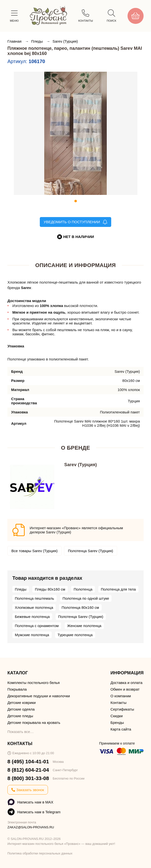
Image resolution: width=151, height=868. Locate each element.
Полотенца (83, 589)
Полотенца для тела (118, 589)
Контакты (119, 703)
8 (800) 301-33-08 (28, 778)
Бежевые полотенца (32, 617)
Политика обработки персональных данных (40, 853)
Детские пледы (20, 716)
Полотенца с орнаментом (37, 626)
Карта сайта (121, 729)
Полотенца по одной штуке (86, 598)
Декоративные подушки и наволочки (39, 696)
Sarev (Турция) (65, 41)
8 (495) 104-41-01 (28, 761)
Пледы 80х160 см (50, 589)
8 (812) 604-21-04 (28, 770)
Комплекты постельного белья (33, 683)
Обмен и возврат (125, 689)
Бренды (117, 723)
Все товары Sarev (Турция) (34, 551)
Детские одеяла (21, 709)
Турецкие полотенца (75, 635)
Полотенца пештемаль (34, 598)
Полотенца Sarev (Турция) (91, 551)
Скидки (117, 716)
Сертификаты (122, 709)
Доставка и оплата (126, 683)
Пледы (37, 41)
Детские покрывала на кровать (34, 723)
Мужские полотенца (32, 635)
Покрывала (17, 689)
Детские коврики (22, 703)
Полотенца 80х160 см (80, 607)
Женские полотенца (84, 626)
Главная (15, 41)
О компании (121, 696)
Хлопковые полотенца (34, 607)
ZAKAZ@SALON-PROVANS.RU (31, 827)
